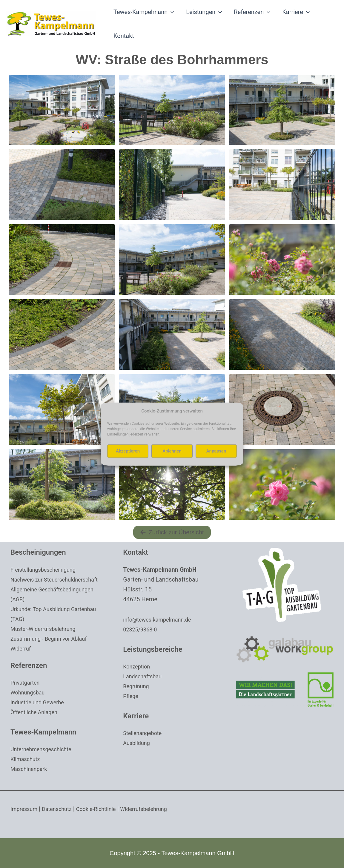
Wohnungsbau (30, 692)
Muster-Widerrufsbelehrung (47, 629)
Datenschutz (62, 809)
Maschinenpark (31, 769)
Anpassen (216, 451)
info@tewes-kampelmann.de (161, 619)
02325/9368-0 (142, 629)
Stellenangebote (145, 733)
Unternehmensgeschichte (44, 749)
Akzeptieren (128, 451)
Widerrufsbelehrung (158, 809)
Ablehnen (172, 451)
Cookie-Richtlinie (105, 809)
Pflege (131, 696)
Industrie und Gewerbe (40, 702)
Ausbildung (138, 743)
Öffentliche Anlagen (37, 712)
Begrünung (137, 686)
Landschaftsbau (145, 676)
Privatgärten (27, 683)
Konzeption (138, 666)
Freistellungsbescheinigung (47, 570)
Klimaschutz (27, 759)
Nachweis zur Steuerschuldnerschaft (59, 579)
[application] (171, 12)
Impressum (26, 809)
